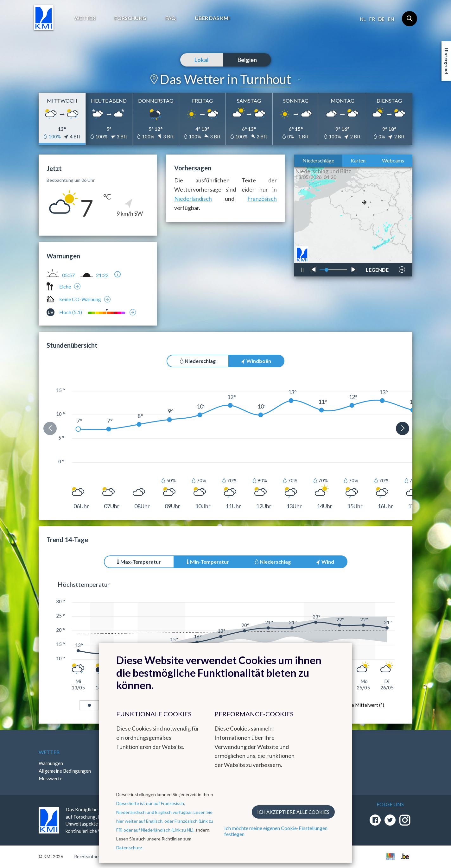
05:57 (68, 275)
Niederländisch (193, 199)
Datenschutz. (130, 848)
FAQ (171, 18)
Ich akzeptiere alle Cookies (293, 812)
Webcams (393, 160)
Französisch (262, 199)
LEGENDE (377, 268)
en (391, 19)
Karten (358, 160)
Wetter (85, 18)
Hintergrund (446, 61)
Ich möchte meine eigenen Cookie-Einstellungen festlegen (276, 831)
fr (372, 19)
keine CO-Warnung (80, 299)
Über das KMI (212, 18)
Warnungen (51, 763)
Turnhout (266, 79)
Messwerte (51, 778)
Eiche (65, 286)
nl (363, 19)
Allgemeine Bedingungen (65, 771)
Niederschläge (318, 160)
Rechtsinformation (93, 856)
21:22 (102, 275)
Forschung (130, 18)
